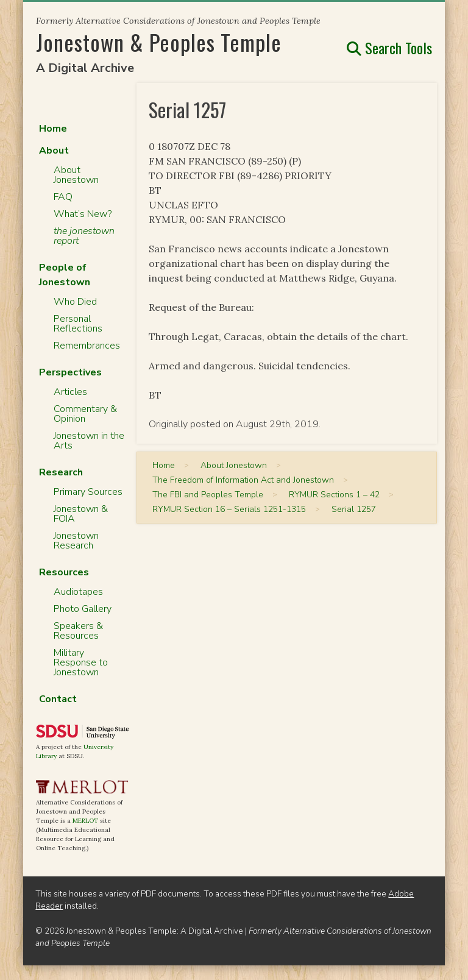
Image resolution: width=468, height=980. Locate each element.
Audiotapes (78, 592)
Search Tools (389, 48)
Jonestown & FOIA (81, 514)
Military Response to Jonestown (81, 662)
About (54, 151)
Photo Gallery (83, 609)
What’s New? (83, 214)
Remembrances (87, 346)
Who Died (75, 302)
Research (61, 472)
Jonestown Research (76, 541)
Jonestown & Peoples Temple (159, 42)
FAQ (63, 197)
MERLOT (85, 821)
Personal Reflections (78, 324)
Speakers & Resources (78, 631)
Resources (64, 572)
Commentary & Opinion (85, 414)
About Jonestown (76, 175)
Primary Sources (88, 492)
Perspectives (70, 372)
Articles (70, 392)
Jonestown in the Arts (89, 441)
